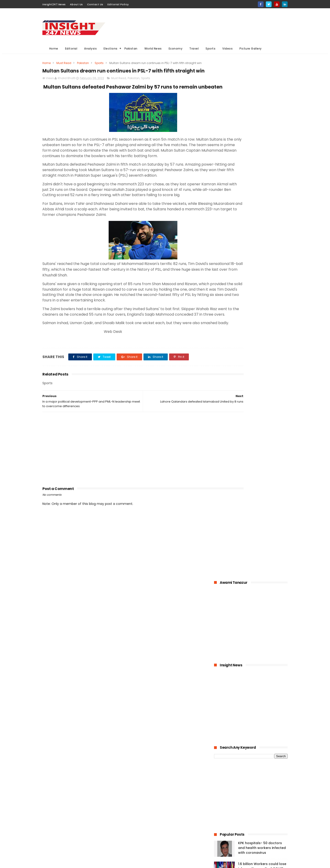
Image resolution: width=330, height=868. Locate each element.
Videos (228, 49)
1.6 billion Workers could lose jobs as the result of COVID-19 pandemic (262, 351)
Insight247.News (54, 4)
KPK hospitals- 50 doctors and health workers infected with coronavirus (262, 330)
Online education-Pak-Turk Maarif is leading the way (261, 435)
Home (54, 49)
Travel (194, 49)
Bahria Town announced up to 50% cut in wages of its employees (261, 372)
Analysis (91, 49)
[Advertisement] (204, 25)
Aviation (159, 839)
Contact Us (95, 4)
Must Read (64, 63)
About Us (76, 4)
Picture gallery (138, 847)
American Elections (169, 830)
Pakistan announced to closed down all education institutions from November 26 (261, 416)
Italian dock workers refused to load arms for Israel (262, 519)
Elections (111, 49)
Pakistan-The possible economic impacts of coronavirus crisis (257, 392)
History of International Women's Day (258, 498)
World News (153, 49)
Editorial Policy (118, 4)
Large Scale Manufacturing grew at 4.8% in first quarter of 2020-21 (261, 479)
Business (135, 813)
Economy (176, 49)
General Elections (141, 805)
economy (165, 813)
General (134, 830)
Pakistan (131, 49)
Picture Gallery (251, 49)
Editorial (71, 49)
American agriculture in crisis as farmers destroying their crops (262, 458)
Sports (211, 49)
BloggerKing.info (84, 862)
